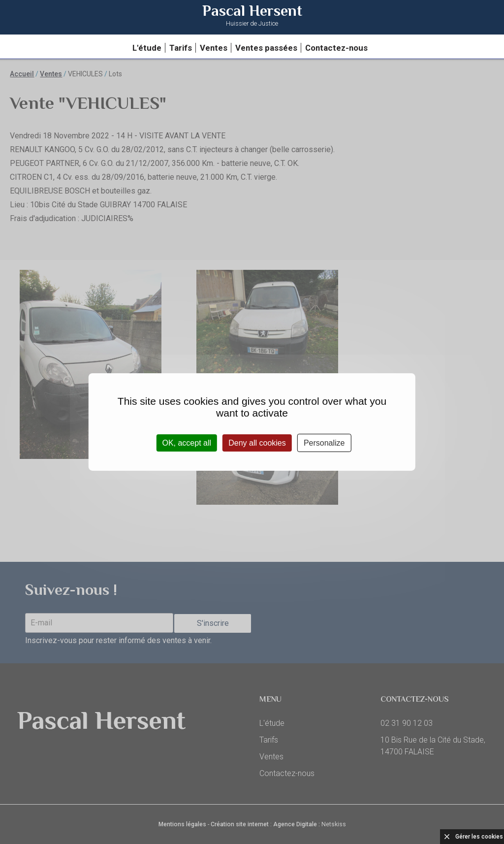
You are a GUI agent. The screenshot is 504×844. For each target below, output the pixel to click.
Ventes (214, 48)
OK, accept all (187, 443)
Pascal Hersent (252, 16)
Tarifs (181, 48)
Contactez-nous (336, 48)
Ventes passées (266, 48)
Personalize (324, 443)
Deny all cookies (257, 443)
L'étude (147, 48)
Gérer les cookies (479, 837)
